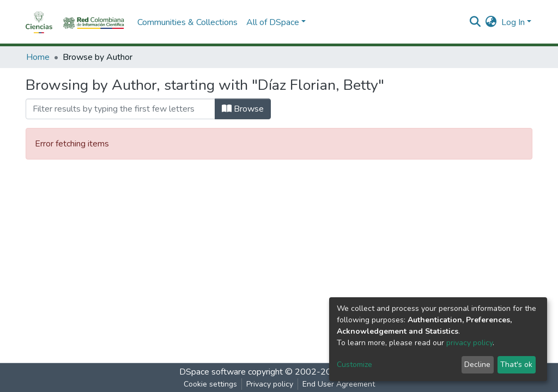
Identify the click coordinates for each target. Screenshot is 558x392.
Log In (513, 22)
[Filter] (120, 109)
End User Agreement (339, 384)
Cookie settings (210, 384)
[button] (491, 22)
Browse (243, 109)
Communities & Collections (187, 22)
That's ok (516, 365)
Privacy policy (270, 384)
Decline (477, 365)
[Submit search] (475, 22)
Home (38, 57)
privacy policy (469, 343)
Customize (354, 365)
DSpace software (213, 372)
